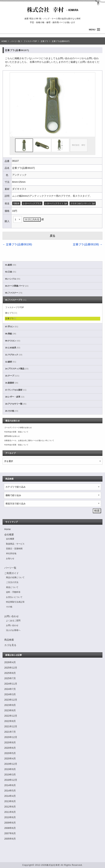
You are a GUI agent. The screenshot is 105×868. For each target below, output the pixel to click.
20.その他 (12, 411)
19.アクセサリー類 (16, 404)
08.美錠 (11, 334)
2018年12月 (11, 780)
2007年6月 (10, 833)
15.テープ (12, 376)
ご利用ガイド (11, 573)
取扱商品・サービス (15, 544)
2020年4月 (10, 759)
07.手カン (12, 327)
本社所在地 (11, 553)
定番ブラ (44, 41)
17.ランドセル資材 (16, 390)
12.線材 (11, 362)
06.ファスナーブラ (16, 300)
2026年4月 (10, 662)
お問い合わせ (11, 616)
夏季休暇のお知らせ (12, 436)
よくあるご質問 (13, 621)
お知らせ (10, 558)
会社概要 (9, 535)
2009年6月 (10, 823)
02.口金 (11, 272)
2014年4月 (10, 796)
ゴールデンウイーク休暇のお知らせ (18, 428)
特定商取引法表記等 (15, 602)
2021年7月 (10, 732)
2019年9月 (10, 769)
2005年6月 (10, 839)
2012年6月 (10, 807)
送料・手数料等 (13, 592)
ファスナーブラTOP (15, 307)
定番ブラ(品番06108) (88, 244)
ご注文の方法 (12, 582)
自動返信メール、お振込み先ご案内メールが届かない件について (29, 440)
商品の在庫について (15, 577)
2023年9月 (10, 705)
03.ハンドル (13, 279)
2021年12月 (11, 726)
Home (7, 529)
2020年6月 (10, 748)
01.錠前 (11, 265)
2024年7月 (10, 689)
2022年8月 (10, 721)
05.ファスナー (14, 293)
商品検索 (9, 640)
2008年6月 (10, 828)
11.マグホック (14, 355)
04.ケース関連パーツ (17, 286)
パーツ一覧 (15, 41)
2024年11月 (11, 684)
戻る (52, 236)
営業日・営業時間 (14, 549)
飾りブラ (11, 313)
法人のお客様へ (13, 630)
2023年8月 (10, 710)
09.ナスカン (13, 341)
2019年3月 (10, 775)
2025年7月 (10, 678)
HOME (4, 41)
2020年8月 (10, 742)
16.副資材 (12, 383)
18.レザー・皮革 (15, 397)
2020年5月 (10, 753)
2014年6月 (10, 785)
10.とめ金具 (13, 348)
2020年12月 (11, 737)
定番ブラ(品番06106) (17, 244)
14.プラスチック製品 (17, 369)
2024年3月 (10, 694)
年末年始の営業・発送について (16, 432)
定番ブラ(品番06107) (61, 41)
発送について (12, 587)
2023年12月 (11, 700)
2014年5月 (10, 791)
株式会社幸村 (53, 865)
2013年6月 (10, 801)
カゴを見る (10, 645)
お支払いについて (14, 597)
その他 (9, 607)
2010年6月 (10, 817)
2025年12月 (11, 668)
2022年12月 (11, 716)
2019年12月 (11, 764)
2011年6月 (10, 812)
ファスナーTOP (30, 41)
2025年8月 (10, 673)
